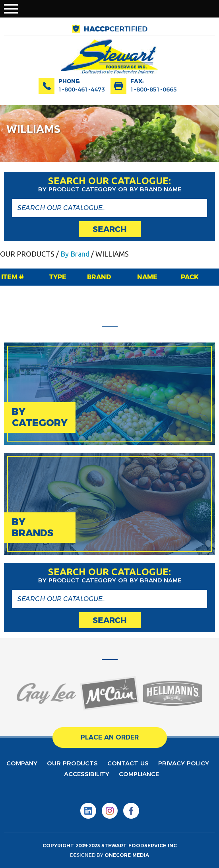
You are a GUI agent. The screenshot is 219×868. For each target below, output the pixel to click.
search (110, 229)
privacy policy (184, 763)
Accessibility (87, 774)
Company (22, 763)
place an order (110, 737)
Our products (72, 763)
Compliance (139, 774)
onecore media (127, 855)
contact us (128, 763)
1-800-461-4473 (82, 90)
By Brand (75, 254)
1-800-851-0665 (154, 90)
